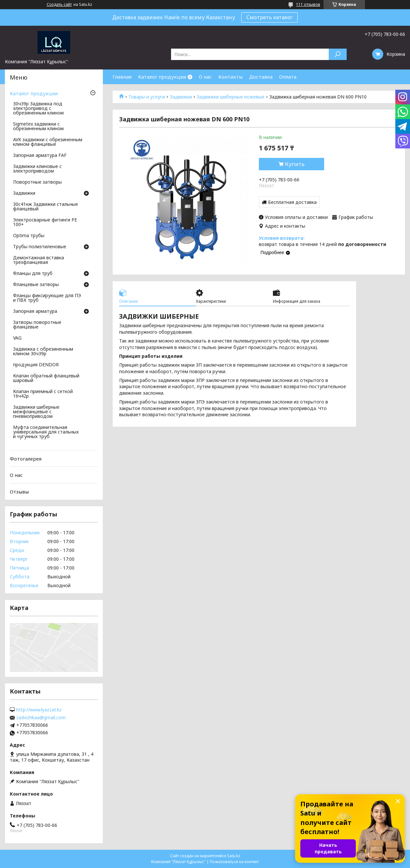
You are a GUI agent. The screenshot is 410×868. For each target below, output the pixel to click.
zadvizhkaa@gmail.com (41, 718)
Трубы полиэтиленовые (40, 247)
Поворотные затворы (37, 182)
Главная (122, 77)
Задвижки (181, 97)
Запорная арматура (35, 312)
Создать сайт (59, 5)
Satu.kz (234, 856)
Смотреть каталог (269, 17)
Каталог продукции (162, 77)
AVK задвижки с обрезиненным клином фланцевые (48, 142)
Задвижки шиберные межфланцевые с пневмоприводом (36, 412)
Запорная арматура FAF (40, 156)
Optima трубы (29, 236)
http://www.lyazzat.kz (39, 710)
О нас (205, 77)
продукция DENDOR (36, 365)
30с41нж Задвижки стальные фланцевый (46, 207)
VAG (17, 338)
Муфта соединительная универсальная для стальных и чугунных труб (46, 432)
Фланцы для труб (33, 274)
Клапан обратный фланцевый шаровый (46, 378)
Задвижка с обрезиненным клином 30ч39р (43, 352)
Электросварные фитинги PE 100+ (45, 222)
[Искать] (338, 54)
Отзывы (19, 492)
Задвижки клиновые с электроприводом (37, 169)
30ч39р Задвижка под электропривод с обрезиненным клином (38, 109)
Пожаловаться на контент (234, 862)
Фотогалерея (26, 459)
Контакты (230, 77)
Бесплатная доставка (292, 202)
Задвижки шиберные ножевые (230, 97)
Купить (295, 164)
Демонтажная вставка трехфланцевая (39, 260)
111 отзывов (308, 4)
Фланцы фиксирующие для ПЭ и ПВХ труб (47, 298)
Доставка (261, 77)
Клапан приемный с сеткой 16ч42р (43, 394)
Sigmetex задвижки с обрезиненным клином (38, 127)
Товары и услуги (147, 97)
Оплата (288, 77)
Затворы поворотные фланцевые (37, 325)
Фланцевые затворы (36, 285)
